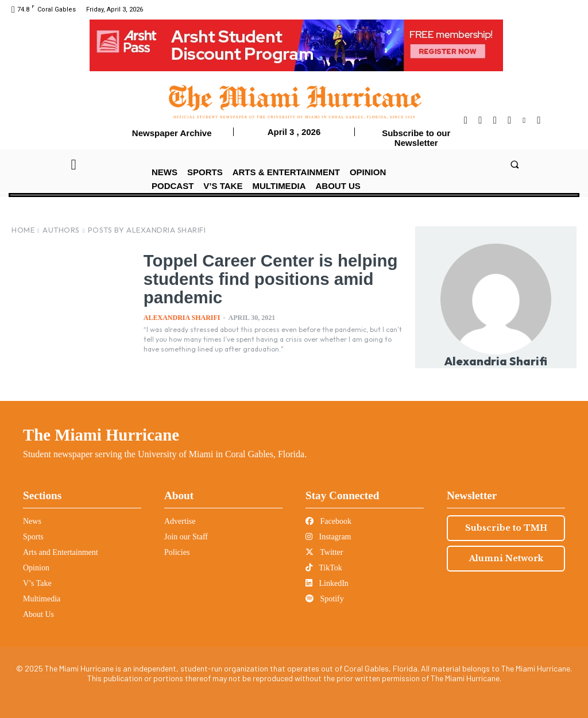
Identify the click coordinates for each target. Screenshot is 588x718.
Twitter (324, 552)
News (32, 521)
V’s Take (37, 583)
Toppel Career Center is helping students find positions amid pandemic (254, 279)
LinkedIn (327, 583)
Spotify (325, 599)
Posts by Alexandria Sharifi (147, 230)
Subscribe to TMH (506, 528)
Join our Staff (186, 537)
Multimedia (42, 599)
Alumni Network (506, 558)
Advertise (180, 521)
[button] (514, 164)
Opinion (36, 568)
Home (23, 230)
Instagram (328, 537)
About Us (38, 614)
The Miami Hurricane (101, 435)
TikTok (324, 568)
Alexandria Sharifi (182, 318)
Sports (33, 537)
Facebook (328, 521)
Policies (177, 552)
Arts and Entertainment (61, 552)
